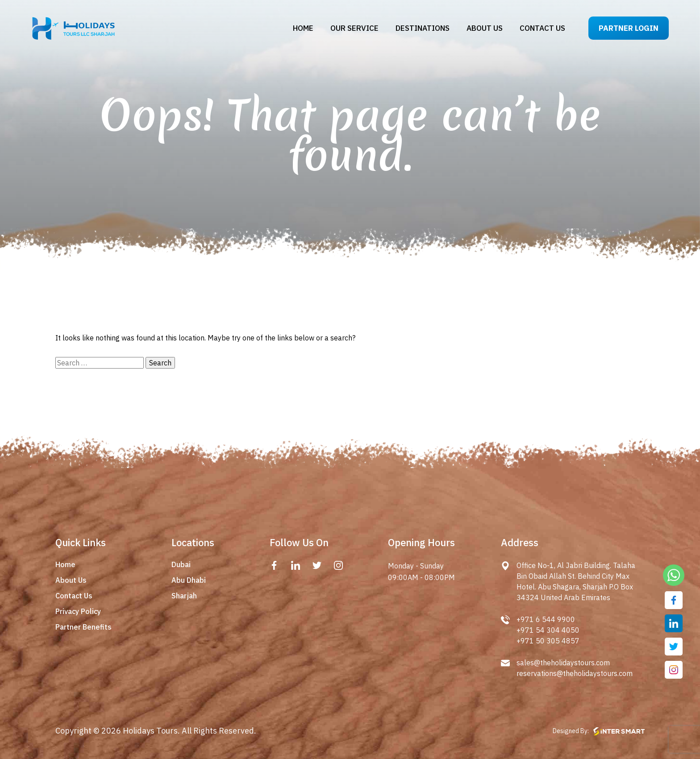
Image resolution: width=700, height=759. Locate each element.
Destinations (423, 28)
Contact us (542, 28)
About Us (71, 580)
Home (303, 28)
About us (485, 28)
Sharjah (184, 596)
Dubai (181, 564)
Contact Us (74, 596)
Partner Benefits (83, 627)
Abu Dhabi (189, 580)
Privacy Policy (78, 611)
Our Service (354, 28)
